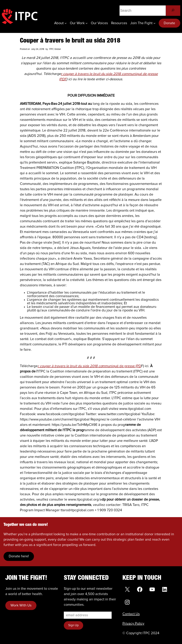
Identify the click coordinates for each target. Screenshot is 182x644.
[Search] (173, 11)
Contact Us (131, 614)
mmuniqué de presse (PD (89, 366)
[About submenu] (66, 23)
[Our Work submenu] (87, 23)
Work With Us (21, 605)
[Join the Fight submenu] (154, 23)
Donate (169, 23)
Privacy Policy (133, 624)
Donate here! (19, 556)
